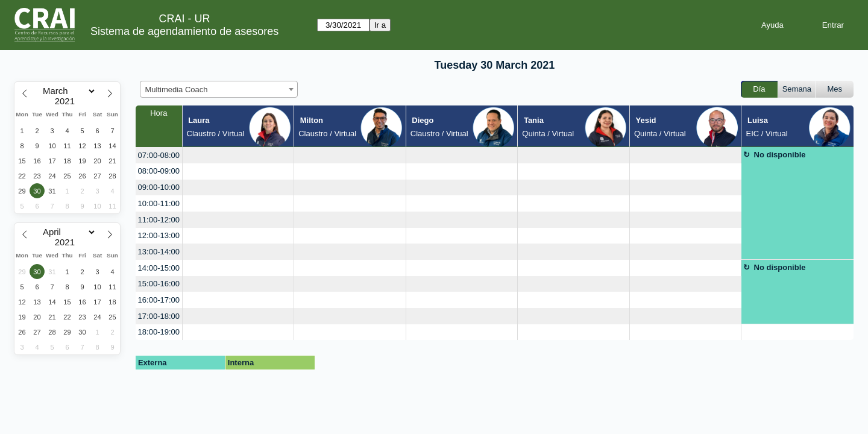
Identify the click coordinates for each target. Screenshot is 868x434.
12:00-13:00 (159, 235)
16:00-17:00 (159, 300)
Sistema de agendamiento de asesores (184, 31)
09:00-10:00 (159, 187)
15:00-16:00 (159, 284)
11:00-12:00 (159, 220)
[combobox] (219, 89)
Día (759, 89)
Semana (797, 89)
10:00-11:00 (159, 203)
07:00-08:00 (159, 155)
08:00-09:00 (159, 171)
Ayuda (772, 25)
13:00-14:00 (159, 252)
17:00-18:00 (159, 316)
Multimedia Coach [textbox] (177, 90)
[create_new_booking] (238, 155)
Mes (835, 89)
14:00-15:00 (159, 268)
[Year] (68, 101)
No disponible (780, 155)
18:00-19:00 (159, 332)
